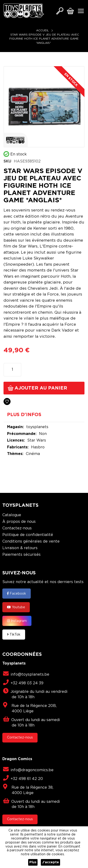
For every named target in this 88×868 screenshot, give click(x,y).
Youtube (16, 607)
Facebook (17, 593)
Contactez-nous (17, 528)
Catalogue (12, 515)
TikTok (14, 634)
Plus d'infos (24, 415)
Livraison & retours (20, 548)
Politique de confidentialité (28, 535)
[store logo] (24, 11)
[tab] (44, 416)
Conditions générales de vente (31, 541)
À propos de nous (19, 522)
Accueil (42, 30)
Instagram (17, 621)
